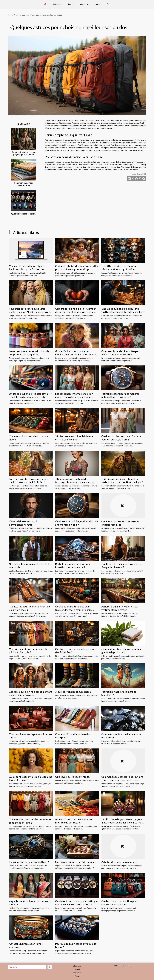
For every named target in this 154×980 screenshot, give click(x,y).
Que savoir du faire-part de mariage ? (76, 862)
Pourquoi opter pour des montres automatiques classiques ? (120, 395)
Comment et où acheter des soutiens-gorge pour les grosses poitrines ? (123, 778)
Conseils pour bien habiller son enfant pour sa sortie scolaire (31, 693)
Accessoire (85, 4)
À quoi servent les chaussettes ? (73, 692)
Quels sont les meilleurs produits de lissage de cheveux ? (122, 565)
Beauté (71, 4)
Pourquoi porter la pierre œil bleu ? (29, 862)
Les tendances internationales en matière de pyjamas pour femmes (74, 395)
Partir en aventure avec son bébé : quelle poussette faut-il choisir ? (28, 480)
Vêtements (57, 4)
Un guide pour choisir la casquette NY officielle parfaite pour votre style (30, 395)
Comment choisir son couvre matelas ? (24, 184)
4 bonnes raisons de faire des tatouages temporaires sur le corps (75, 480)
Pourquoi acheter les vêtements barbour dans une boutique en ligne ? (122, 480)
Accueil (10, 15)
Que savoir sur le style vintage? (73, 777)
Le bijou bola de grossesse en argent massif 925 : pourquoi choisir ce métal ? (123, 823)
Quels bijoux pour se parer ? (24, 214)
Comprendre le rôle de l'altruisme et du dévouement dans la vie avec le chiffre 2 (76, 312)
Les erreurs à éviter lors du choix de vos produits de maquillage (29, 353)
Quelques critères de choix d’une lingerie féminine (120, 523)
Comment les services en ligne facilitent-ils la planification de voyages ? (26, 269)
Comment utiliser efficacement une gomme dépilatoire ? (122, 651)
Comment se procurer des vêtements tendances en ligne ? (30, 821)
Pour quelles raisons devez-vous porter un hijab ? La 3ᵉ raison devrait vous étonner (30, 312)
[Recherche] (27, 967)
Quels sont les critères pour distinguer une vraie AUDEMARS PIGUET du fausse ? (77, 904)
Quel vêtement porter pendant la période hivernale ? (28, 651)
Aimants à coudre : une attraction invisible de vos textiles (74, 821)
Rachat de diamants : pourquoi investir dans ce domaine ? (73, 565)
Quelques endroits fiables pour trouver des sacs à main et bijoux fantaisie (74, 610)
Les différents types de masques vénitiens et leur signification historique (120, 269)
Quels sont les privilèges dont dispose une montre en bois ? (77, 523)
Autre (98, 4)
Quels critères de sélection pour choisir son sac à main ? (120, 903)
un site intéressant (58, 143)
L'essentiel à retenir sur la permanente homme (23, 523)
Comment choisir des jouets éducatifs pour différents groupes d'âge (77, 268)
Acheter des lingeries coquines (119, 862)
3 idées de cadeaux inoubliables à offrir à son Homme (74, 438)
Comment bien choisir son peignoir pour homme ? (24, 153)
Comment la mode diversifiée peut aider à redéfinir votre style (121, 353)
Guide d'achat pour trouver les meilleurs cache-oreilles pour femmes (76, 353)
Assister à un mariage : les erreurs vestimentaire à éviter (120, 608)
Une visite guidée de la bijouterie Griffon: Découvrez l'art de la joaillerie (123, 310)
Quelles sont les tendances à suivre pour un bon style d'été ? (121, 438)
